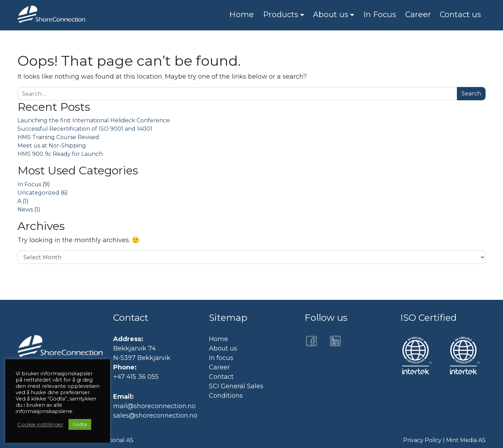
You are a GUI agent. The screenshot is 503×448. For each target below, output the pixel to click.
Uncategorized (38, 193)
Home (218, 339)
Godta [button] (80, 424)
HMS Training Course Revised (58, 137)
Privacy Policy (422, 440)
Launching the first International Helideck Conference (94, 120)
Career (219, 367)
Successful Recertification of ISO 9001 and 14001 (85, 129)
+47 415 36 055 (136, 377)
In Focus (29, 184)
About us (223, 348)
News (25, 209)
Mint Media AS (466, 440)
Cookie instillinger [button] (40, 425)
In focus (221, 358)
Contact (221, 377)
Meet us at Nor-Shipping (52, 146)
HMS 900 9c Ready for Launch (60, 154)
